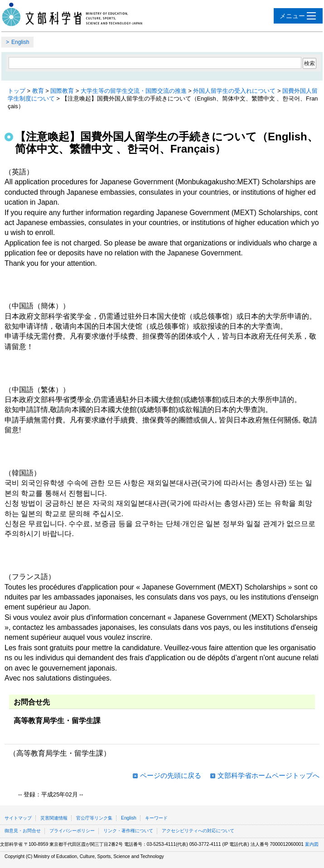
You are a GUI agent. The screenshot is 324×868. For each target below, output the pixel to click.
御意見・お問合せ (23, 831)
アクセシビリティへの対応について (198, 831)
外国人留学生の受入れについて (234, 91)
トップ (17, 91)
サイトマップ (18, 818)
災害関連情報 (54, 818)
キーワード (156, 818)
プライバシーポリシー (72, 831)
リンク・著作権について (128, 831)
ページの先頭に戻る (171, 775)
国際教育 (62, 91)
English (20, 42)
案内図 (312, 844)
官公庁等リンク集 (94, 818)
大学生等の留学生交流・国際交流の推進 (134, 91)
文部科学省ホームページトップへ (268, 775)
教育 (38, 91)
